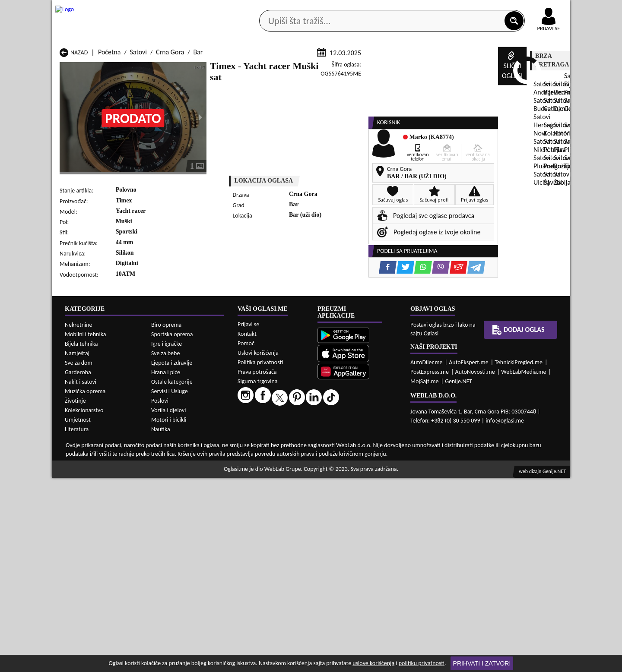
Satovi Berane (265, 437)
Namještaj (77, 547)
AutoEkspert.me (469, 557)
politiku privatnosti (422, 663)
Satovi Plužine (79, 470)
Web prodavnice (181, 68)
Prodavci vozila (250, 68)
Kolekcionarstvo (84, 604)
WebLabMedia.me (524, 566)
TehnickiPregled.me (519, 557)
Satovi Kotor (263, 454)
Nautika (161, 623)
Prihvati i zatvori (482, 663)
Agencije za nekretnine (331, 68)
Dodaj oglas (543, 68)
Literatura (77, 623)
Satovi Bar (167, 437)
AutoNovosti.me (475, 566)
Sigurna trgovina (258, 576)
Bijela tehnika (81, 538)
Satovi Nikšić (77, 462)
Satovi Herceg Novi (86, 454)
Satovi (138, 155)
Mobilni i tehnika (86, 528)
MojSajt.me (425, 576)
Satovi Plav (261, 462)
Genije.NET (459, 576)
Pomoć (246, 538)
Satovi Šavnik (171, 478)
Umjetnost (78, 614)
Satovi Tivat (355, 470)
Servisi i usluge (410, 68)
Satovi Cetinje (172, 446)
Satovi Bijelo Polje (364, 437)
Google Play (263, 8)
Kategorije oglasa (108, 68)
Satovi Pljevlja (359, 462)
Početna (109, 155)
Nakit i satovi (81, 576)
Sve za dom (79, 557)
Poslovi (160, 595)
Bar (198, 155)
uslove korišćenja (373, 663)
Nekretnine (79, 519)
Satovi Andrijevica (84, 437)
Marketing (423, 9)
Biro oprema (166, 519)
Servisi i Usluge (170, 585)
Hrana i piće (166, 566)
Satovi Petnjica (173, 462)
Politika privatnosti (260, 557)
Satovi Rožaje (265, 470)
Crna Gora (170, 155)
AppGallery (372, 9)
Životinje (75, 595)
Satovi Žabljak (265, 478)
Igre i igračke (167, 538)
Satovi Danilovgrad (272, 446)
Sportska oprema (172, 528)
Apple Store (318, 8)
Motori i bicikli (169, 614)
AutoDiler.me (427, 557)
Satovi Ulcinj (77, 478)
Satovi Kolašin (172, 454)
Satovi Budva (78, 446)
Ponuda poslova (479, 68)
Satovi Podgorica (176, 470)
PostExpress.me (430, 566)
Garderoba (78, 566)
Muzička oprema (85, 585)
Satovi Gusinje (359, 446)
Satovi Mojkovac (362, 454)
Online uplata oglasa (531, 9)
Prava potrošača (257, 566)
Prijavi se (248, 519)
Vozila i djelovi (169, 604)
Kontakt (470, 8)
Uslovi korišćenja (258, 547)
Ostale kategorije (172, 576)
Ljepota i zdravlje (172, 557)
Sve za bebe (165, 547)
